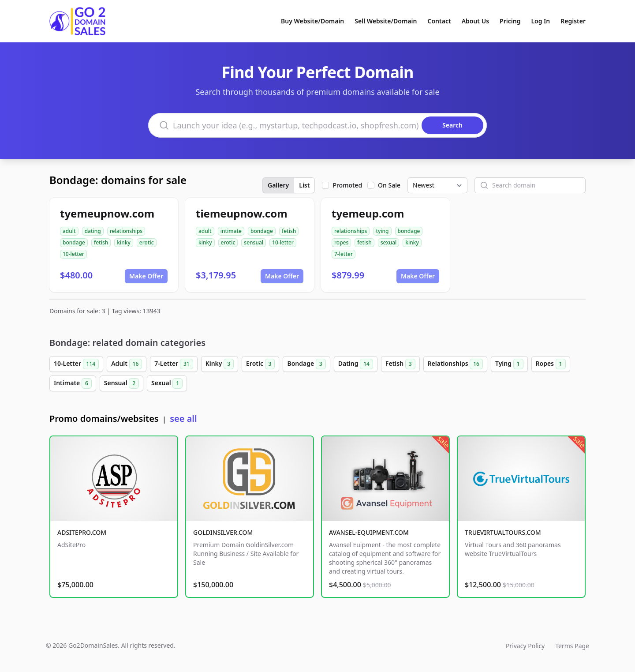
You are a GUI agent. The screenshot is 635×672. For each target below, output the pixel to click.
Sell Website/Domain (386, 21)
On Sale (389, 185)
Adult (127, 364)
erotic (147, 242)
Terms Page (572, 646)
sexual (389, 242)
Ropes (551, 364)
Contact (439, 21)
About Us (475, 21)
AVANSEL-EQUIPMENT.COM (369, 532)
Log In (540, 21)
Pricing (510, 21)
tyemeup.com (368, 213)
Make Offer (146, 276)
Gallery (278, 185)
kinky (124, 242)
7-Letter (174, 364)
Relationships (455, 364)
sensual (254, 242)
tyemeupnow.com (107, 213)
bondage (74, 242)
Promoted (347, 185)
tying (382, 231)
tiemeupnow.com (242, 213)
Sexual (167, 383)
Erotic (260, 364)
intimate (231, 231)
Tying (509, 364)
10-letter (73, 254)
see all (183, 419)
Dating (356, 364)
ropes (341, 242)
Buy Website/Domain (312, 21)
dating (93, 231)
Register (573, 21)
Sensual (121, 383)
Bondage (306, 364)
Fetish (400, 364)
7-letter (344, 254)
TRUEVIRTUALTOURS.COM (503, 532)
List (304, 185)
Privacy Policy (525, 646)
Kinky (220, 364)
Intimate (73, 383)
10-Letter (76, 364)
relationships (126, 231)
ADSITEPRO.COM (82, 532)
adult (69, 231)
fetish (101, 242)
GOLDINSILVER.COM (223, 532)
